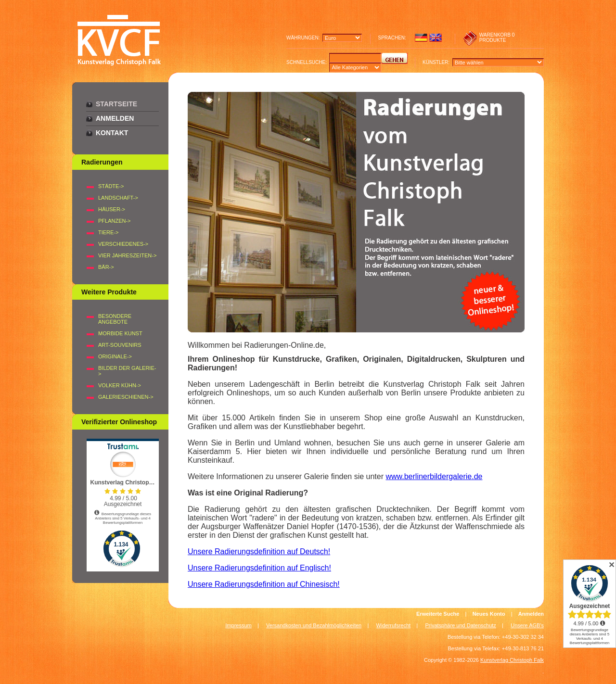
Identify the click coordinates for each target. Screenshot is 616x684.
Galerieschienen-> (126, 397)
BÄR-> (106, 267)
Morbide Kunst (120, 333)
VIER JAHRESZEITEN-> (127, 255)
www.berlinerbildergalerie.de (434, 476)
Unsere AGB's (527, 625)
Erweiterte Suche (438, 614)
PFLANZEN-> (115, 221)
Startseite (116, 104)
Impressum (238, 625)
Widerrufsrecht (394, 625)
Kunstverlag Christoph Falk (512, 660)
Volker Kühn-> (120, 385)
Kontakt (112, 133)
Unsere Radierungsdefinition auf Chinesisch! (264, 584)
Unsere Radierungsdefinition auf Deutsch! (259, 551)
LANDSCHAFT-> (118, 198)
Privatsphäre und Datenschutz (461, 625)
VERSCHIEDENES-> (123, 244)
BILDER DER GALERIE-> (127, 371)
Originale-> (115, 356)
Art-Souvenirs (120, 345)
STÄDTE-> (111, 186)
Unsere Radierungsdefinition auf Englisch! (259, 568)
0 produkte (497, 38)
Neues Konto (489, 614)
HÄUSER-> (112, 209)
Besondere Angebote (115, 319)
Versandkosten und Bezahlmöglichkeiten (314, 625)
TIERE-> (108, 232)
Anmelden (115, 118)
